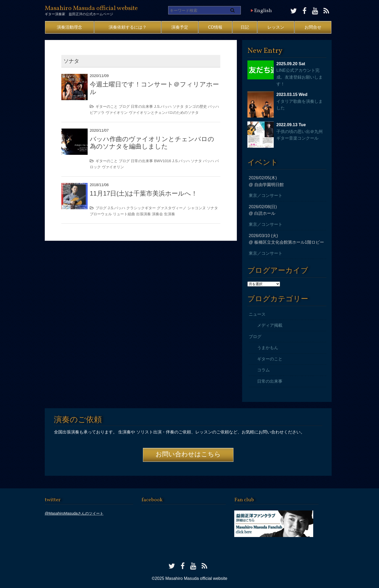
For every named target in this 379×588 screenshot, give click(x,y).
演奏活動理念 (69, 27)
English (263, 11)
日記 (245, 27)
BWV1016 (163, 161)
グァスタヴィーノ (172, 208)
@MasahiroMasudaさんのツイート (74, 513)
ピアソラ (97, 113)
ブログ (124, 106)
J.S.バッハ (163, 106)
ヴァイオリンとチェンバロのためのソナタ (164, 113)
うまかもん (268, 348)
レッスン (276, 27)
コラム (263, 370)
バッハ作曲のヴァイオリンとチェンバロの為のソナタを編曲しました (152, 143)
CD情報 (215, 27)
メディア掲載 (270, 325)
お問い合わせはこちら (188, 455)
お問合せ (313, 27)
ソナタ (178, 106)
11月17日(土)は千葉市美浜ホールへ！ (144, 193)
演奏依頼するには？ (128, 27)
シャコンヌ (197, 208)
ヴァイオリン (117, 113)
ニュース (257, 314)
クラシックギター (141, 208)
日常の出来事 (142, 106)
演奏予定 (180, 27)
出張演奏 (143, 214)
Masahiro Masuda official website (91, 8)
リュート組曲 (124, 214)
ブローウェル (101, 214)
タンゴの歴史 (196, 106)
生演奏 (169, 214)
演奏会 (157, 214)
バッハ (213, 106)
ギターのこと (107, 106)
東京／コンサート (266, 195)
